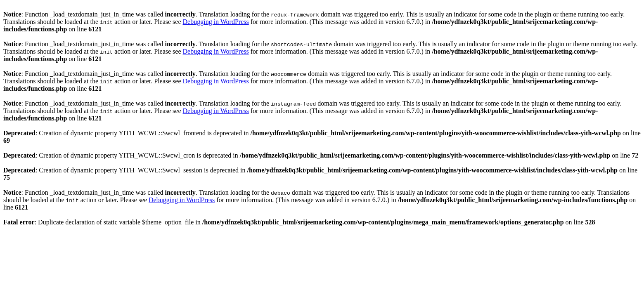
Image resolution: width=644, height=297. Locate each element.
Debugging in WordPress (216, 22)
